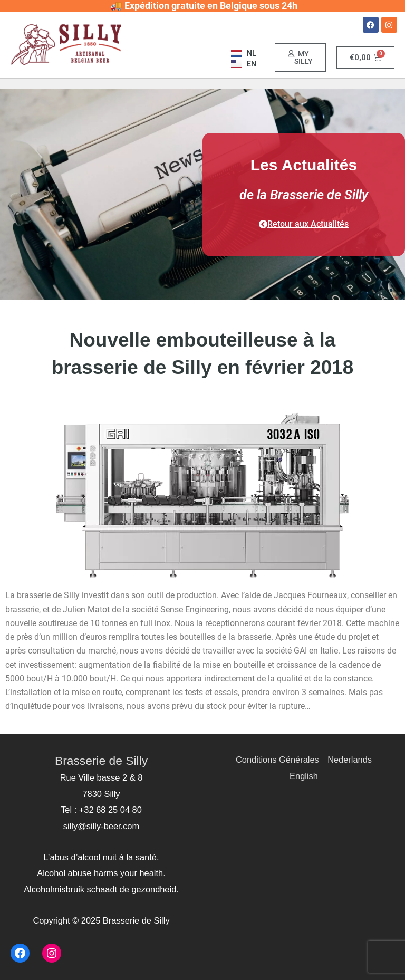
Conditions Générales (277, 760)
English (304, 776)
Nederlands (350, 760)
